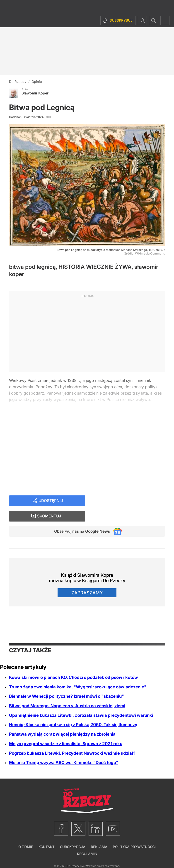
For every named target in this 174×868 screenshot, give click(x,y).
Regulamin (87, 840)
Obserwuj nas (80, 517)
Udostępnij (51, 501)
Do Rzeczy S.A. (76, 852)
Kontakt (47, 833)
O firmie (26, 833)
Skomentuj (131, 501)
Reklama (99, 833)
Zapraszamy (87, 579)
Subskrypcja (73, 833)
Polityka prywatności (134, 833)
